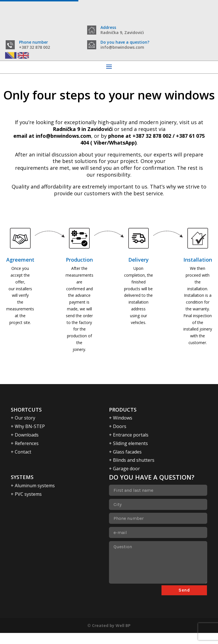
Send (184, 601)
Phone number (33, 53)
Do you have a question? (125, 53)
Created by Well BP (111, 636)
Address (108, 27)
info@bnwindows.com (63, 147)
